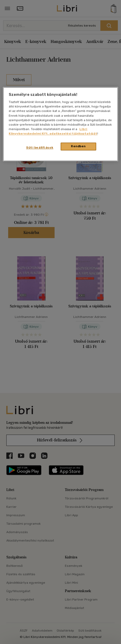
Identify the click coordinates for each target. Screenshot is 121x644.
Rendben (78, 146)
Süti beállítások (40, 148)
